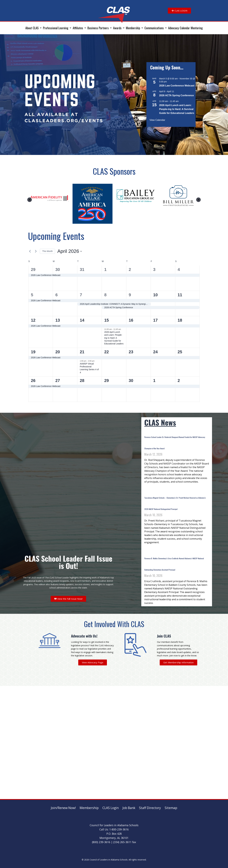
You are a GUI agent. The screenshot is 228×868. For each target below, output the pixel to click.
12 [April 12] (33, 320)
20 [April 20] (58, 352)
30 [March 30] (58, 270)
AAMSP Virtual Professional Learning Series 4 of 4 (89, 368)
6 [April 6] (56, 295)
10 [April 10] (155, 295)
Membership (89, 808)
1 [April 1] (105, 270)
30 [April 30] (131, 381)
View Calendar (157, 120)
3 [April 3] (154, 270)
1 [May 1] (154, 381)
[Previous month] (30, 251)
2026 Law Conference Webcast (177, 86)
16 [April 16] (131, 320)
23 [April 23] (131, 352)
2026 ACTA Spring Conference (176, 95)
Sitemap (171, 808)
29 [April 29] (106, 381)
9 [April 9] (130, 295)
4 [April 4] (179, 270)
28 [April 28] (82, 381)
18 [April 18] (180, 320)
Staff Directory (150, 808)
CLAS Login (111, 808)
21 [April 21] (82, 352)
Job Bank (129, 808)
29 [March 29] (33, 270)
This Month (47, 251)
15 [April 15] (106, 320)
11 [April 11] (180, 295)
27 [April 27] (58, 381)
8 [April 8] (105, 295)
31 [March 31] (82, 270)
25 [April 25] (180, 352)
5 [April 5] (32, 295)
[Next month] (36, 251)
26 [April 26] (33, 381)
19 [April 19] (33, 352)
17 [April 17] (155, 320)
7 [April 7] (81, 295)
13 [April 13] (58, 320)
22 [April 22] (106, 352)
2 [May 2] (179, 381)
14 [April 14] (82, 320)
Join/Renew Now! (63, 808)
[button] (34, 28)
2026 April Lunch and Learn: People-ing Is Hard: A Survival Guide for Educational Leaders (177, 109)
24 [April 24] (155, 352)
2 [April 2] (130, 270)
